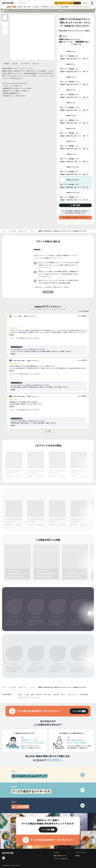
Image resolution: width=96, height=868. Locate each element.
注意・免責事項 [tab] (25, 64)
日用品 (29, 7)
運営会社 (78, 842)
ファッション (53, 7)
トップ (4, 231)
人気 (9, 7)
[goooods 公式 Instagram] (4, 844)
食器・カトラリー (23, 231)
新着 (14, 7)
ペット (58, 7)
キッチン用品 (35, 7)
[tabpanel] (28, 82)
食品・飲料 (20, 7)
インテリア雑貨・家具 (44, 7)
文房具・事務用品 (65, 7)
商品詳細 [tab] (15, 64)
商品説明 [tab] (6, 64)
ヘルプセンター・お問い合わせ (61, 845)
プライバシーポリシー (81, 839)
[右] (90, 473)
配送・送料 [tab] (36, 64)
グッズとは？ (57, 839)
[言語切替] (92, 3)
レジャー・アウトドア (75, 7)
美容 (25, 7)
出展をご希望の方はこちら (60, 842)
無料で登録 (10, 476)
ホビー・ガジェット (85, 7)
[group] (79, 698)
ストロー (33, 231)
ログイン (86, 3)
